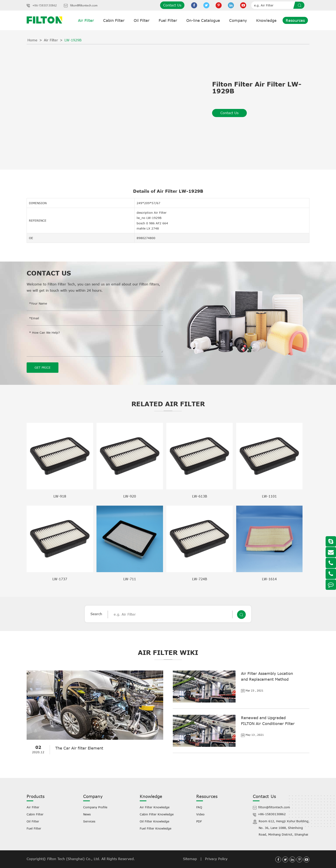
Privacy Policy (216, 859)
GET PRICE (43, 367)
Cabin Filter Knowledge (157, 814)
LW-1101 (269, 496)
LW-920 (130, 496)
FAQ (199, 807)
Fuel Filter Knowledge (156, 828)
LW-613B (200, 496)
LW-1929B (73, 40)
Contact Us (172, 5)
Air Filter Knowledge (155, 807)
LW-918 (60, 496)
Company (238, 20)
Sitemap (190, 859)
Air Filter (86, 20)
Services (89, 821)
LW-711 (130, 579)
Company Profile (95, 807)
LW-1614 (269, 579)
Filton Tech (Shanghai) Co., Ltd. (74, 859)
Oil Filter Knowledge (154, 821)
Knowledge (266, 20)
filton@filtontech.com (84, 6)
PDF (199, 821)
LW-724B (200, 579)
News (87, 814)
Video (200, 814)
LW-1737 (60, 579)
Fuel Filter (168, 20)
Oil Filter (142, 20)
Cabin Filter (114, 20)
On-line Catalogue (203, 20)
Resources (295, 20)
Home (32, 40)
